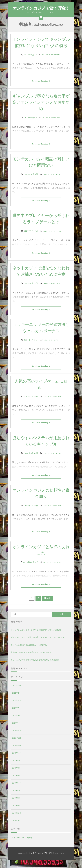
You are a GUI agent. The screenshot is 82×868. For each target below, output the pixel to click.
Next (47, 604)
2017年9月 (16, 827)
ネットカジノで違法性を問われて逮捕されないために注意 (35, 666)
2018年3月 (16, 812)
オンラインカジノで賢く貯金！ (41, 8)
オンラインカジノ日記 (23, 844)
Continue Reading (41, 87)
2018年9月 (17, 797)
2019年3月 (16, 782)
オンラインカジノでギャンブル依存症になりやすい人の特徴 (41, 46)
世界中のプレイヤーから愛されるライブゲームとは (32, 659)
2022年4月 (17, 692)
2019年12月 (17, 759)
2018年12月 (17, 789)
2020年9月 (17, 737)
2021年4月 (16, 722)
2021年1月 (16, 729)
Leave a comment (51, 61)
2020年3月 (17, 752)
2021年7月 (16, 714)
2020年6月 (17, 744)
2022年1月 (16, 699)
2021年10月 (17, 707)
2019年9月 (17, 767)
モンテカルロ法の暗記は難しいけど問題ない (29, 651)
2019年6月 (16, 774)
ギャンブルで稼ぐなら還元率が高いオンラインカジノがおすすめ (41, 108)
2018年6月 (16, 804)
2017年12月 (17, 819)
